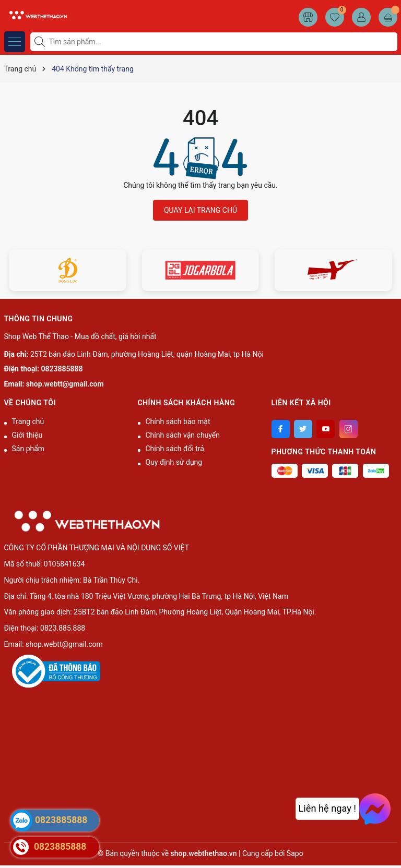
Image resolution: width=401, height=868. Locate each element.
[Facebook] (281, 429)
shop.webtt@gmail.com (65, 384)
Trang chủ (28, 421)
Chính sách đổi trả (175, 449)
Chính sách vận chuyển (183, 435)
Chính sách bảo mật (178, 421)
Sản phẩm (28, 449)
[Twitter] (303, 429)
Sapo (295, 853)
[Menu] (15, 42)
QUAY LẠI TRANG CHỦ (200, 210)
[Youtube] (326, 429)
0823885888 (62, 369)
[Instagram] (349, 429)
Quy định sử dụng (174, 462)
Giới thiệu (27, 435)
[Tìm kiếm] (41, 42)
